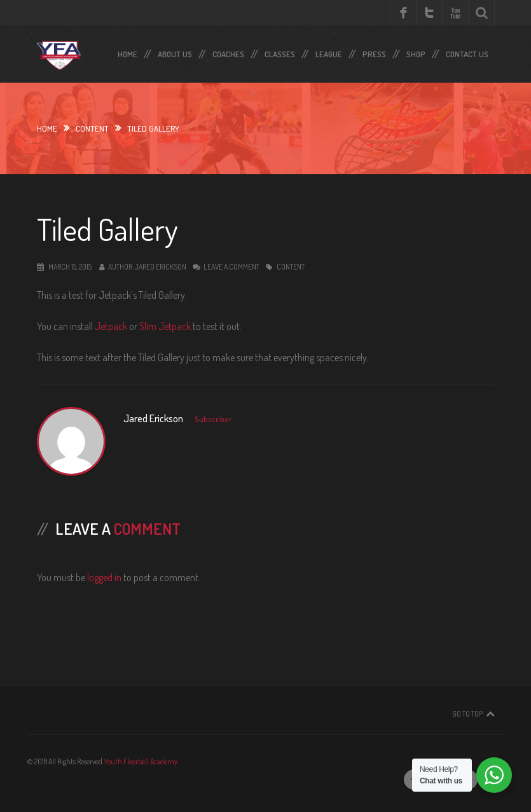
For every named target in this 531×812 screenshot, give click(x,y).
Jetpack (111, 326)
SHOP (416, 52)
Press (374, 52)
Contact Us (467, 52)
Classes (280, 52)
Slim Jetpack (165, 326)
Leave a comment (231, 267)
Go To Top (467, 714)
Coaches (228, 52)
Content (92, 128)
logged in (104, 577)
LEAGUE (329, 52)
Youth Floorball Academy (141, 761)
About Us (175, 52)
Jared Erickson (161, 267)
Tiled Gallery (107, 229)
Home (128, 52)
